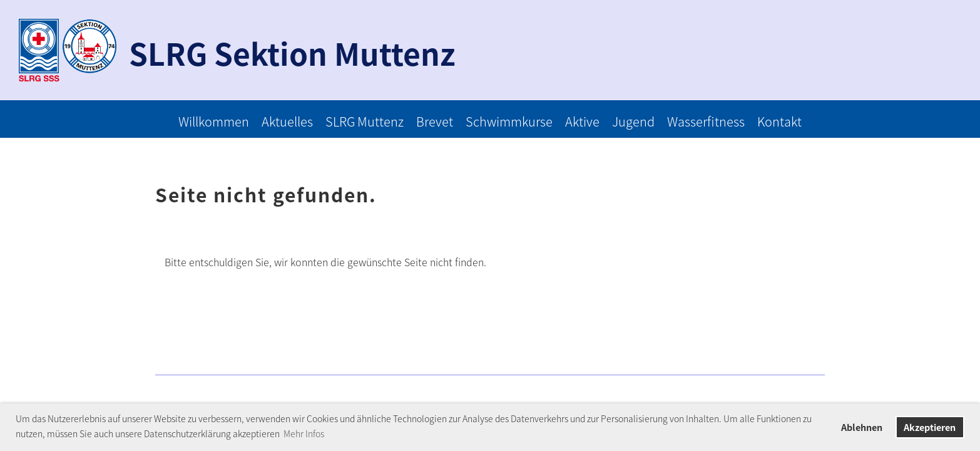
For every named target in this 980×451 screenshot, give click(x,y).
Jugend (633, 121)
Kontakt (779, 121)
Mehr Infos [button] (304, 433)
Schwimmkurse (509, 121)
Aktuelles (287, 121)
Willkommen (214, 121)
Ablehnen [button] (862, 427)
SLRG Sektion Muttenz (292, 53)
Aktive (582, 121)
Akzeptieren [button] (930, 427)
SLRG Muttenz (365, 121)
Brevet (435, 121)
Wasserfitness (706, 121)
